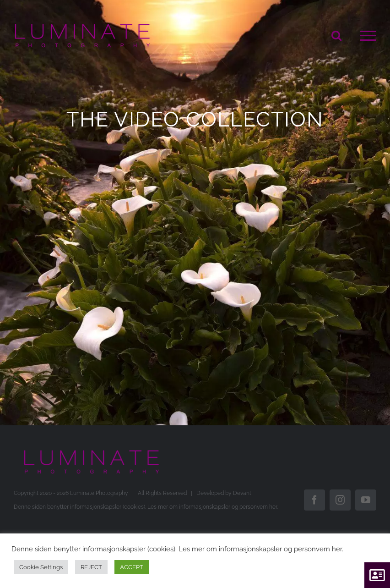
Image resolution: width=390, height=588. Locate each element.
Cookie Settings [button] (41, 567)
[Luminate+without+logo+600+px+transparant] (92, 453)
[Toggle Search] (336, 35)
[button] (377, 575)
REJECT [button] (91, 567)
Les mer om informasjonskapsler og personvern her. (213, 507)
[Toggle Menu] (368, 36)
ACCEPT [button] (132, 567)
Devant (242, 493)
